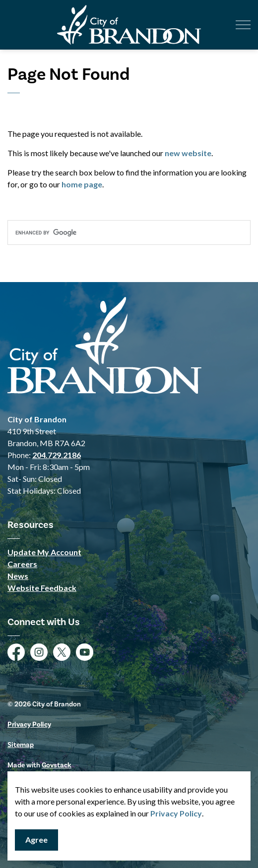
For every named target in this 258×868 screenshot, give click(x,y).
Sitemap (21, 745)
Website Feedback (42, 588)
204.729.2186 (57, 455)
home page (82, 184)
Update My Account (44, 552)
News (18, 576)
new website (188, 153)
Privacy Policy (176, 813)
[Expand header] (243, 25)
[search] (129, 232)
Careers (22, 564)
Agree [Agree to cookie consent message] (36, 840)
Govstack (57, 765)
